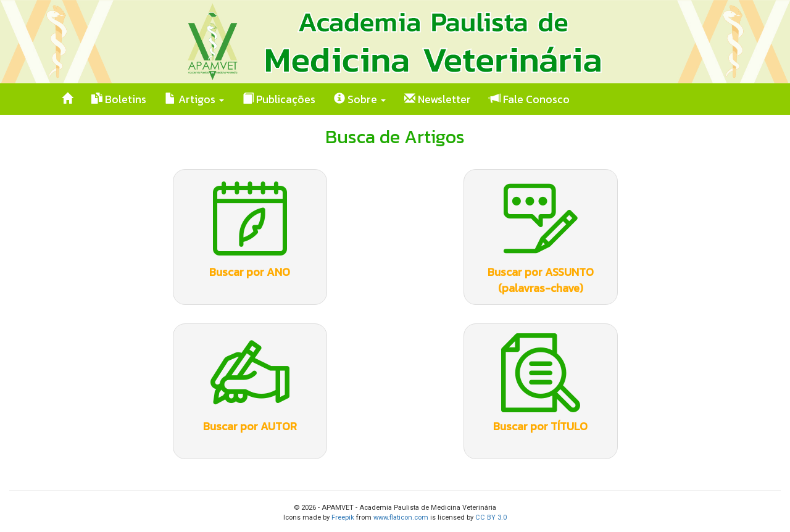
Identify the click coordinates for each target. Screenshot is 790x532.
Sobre (360, 99)
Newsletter (438, 99)
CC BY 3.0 (491, 517)
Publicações (279, 99)
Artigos (194, 99)
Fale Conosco (530, 99)
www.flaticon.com (401, 517)
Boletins (119, 99)
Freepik (343, 517)
